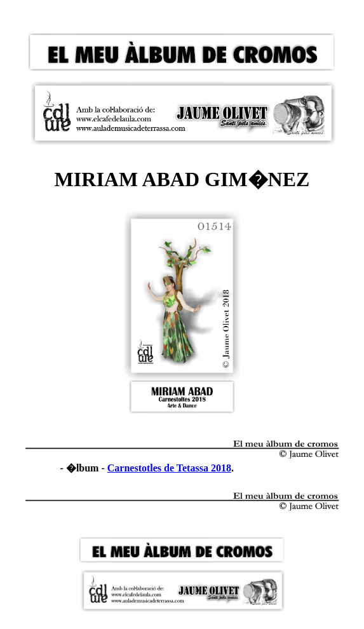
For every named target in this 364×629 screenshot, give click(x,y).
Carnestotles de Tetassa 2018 (169, 468)
